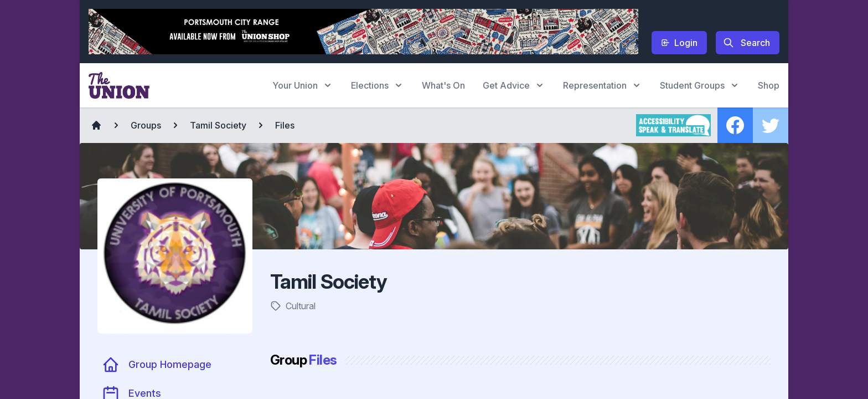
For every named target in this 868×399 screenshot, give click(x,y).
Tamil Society (218, 125)
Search (746, 43)
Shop (769, 85)
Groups (146, 125)
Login (679, 43)
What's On (443, 85)
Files (285, 125)
